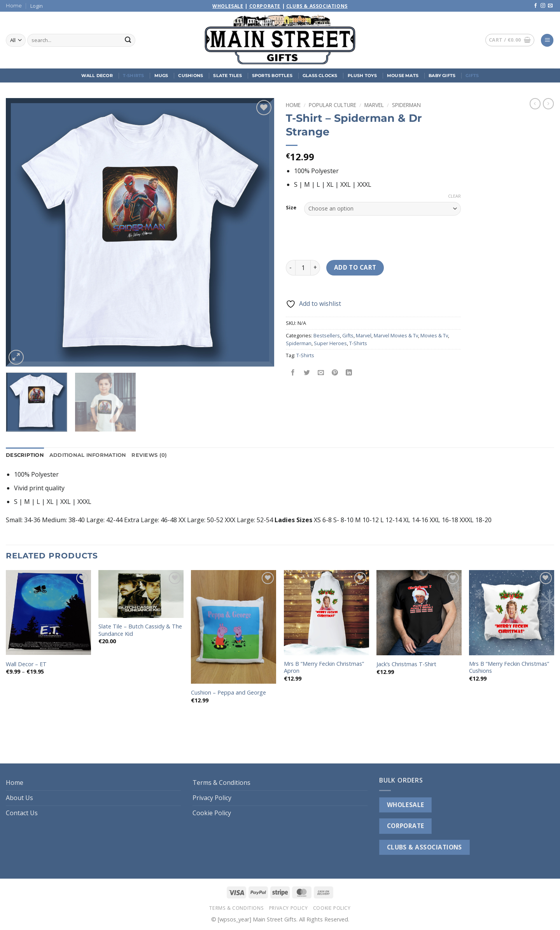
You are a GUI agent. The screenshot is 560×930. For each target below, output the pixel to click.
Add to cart (355, 267)
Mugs (161, 75)
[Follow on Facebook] (535, 6)
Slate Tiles (227, 75)
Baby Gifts (442, 75)
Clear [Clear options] (454, 196)
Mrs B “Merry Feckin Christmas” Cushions (509, 668)
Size (291, 208)
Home (14, 6)
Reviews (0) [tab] (149, 455)
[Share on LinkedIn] (349, 373)
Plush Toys (362, 75)
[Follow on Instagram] (543, 6)
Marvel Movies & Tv (396, 335)
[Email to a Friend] (321, 373)
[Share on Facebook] (293, 373)
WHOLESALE (406, 805)
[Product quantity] (303, 268)
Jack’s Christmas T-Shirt (406, 664)
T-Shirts (134, 75)
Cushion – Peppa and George (228, 693)
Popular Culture (332, 105)
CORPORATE (406, 826)
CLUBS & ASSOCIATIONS (424, 847)
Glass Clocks (320, 75)
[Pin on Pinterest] (335, 373)
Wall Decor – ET (26, 664)
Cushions (191, 75)
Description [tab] (25, 455)
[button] (37, 6)
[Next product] (535, 104)
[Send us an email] (550, 6)
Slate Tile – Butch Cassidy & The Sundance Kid (140, 630)
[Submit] (128, 40)
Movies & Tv (434, 335)
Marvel (374, 105)
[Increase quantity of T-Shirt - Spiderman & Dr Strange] (315, 268)
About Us (19, 798)
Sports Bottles (272, 75)
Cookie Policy (212, 813)
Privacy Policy (212, 798)
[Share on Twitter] (307, 373)
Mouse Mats (403, 75)
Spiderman (406, 105)
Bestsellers (327, 335)
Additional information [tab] (88, 455)
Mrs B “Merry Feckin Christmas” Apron (324, 668)
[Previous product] (548, 104)
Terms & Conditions (221, 783)
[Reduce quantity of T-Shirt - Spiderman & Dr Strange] (290, 268)
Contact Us (22, 813)
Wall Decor (97, 75)
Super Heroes (330, 343)
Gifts (472, 75)
